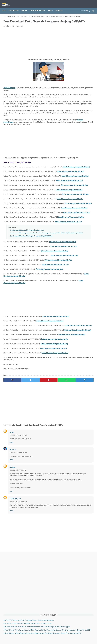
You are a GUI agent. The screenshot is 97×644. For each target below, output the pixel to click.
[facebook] (9, 459)
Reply (11, 522)
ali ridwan (13, 547)
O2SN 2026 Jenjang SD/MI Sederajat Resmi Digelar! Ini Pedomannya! (81, 90)
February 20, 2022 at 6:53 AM (18, 585)
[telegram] (58, 459)
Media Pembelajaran (39, 8)
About (33, 637)
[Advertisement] (33, 47)
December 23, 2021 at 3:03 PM (18, 532)
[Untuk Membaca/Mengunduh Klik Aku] (19, 185)
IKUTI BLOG (60, 8)
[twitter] (21, 459)
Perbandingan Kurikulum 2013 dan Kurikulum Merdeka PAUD (82, 277)
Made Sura (13, 529)
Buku (51, 8)
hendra (12, 512)
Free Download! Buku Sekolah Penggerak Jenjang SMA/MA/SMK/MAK (31, 284)
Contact (39, 637)
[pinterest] (33, 459)
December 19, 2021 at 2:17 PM (18, 515)
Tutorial (26, 8)
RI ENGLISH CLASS (15, 582)
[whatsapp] (46, 459)
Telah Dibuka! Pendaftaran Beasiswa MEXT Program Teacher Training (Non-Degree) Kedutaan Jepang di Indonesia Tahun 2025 (82, 111)
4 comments (20, 30)
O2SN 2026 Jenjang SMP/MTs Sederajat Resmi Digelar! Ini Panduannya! (83, 83)
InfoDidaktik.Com (9, 92)
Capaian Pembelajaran (26, 133)
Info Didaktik (52, 641)
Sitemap (64, 637)
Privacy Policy (47, 637)
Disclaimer (56, 637)
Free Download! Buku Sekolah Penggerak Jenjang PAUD (27, 276)
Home (5, 8)
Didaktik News (15, 8)
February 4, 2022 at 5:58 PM (18, 550)
